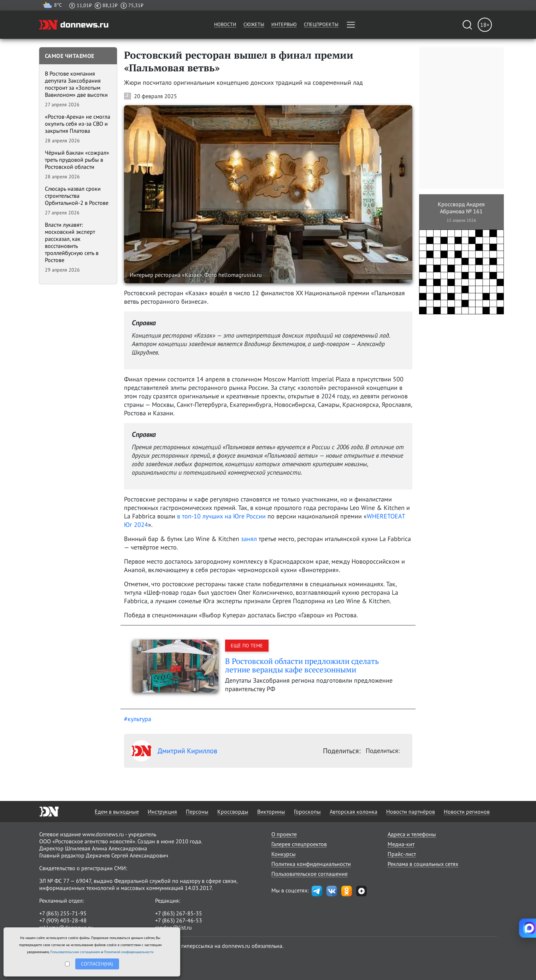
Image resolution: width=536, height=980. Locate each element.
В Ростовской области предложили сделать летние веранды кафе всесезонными (302, 665)
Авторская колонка (354, 812)
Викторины (271, 812)
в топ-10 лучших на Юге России (221, 516)
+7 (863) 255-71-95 (63, 913)
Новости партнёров (411, 812)
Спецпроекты (321, 24)
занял (249, 539)
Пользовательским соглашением (75, 952)
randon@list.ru (173, 927)
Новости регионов (467, 812)
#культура (138, 719)
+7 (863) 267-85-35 (179, 913)
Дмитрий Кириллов (174, 751)
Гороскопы (307, 812)
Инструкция (162, 812)
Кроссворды (233, 812)
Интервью (284, 24)
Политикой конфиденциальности (129, 952)
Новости (225, 24)
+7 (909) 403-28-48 (63, 920)
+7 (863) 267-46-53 (179, 920)
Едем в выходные (117, 812)
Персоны (197, 812)
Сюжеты (254, 24)
